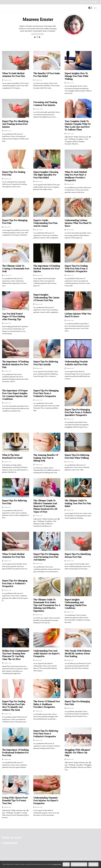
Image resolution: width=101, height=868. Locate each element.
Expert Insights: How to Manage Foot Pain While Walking (76, 76)
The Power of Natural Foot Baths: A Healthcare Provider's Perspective (47, 704)
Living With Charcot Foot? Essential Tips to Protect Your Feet (15, 801)
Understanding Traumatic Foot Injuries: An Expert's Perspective (46, 801)
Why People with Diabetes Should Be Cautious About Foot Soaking (78, 654)
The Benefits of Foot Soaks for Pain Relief (47, 75)
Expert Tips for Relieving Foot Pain (14, 502)
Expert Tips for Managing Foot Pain (15, 222)
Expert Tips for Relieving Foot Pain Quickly (46, 363)
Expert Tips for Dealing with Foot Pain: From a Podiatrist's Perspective (76, 269)
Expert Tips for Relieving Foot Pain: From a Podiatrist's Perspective (46, 734)
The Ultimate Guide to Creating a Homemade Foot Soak (16, 269)
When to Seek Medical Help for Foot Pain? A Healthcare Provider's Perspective (76, 176)
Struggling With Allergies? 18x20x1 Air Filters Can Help (77, 753)
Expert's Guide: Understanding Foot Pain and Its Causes (45, 223)
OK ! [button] (66, 864)
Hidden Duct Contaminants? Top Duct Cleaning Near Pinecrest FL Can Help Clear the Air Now (16, 655)
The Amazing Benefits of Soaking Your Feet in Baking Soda (46, 458)
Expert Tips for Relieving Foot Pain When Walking (77, 457)
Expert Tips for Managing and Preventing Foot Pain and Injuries (46, 557)
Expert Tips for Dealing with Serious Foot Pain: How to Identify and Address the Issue (14, 706)
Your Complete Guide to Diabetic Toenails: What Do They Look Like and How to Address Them (78, 126)
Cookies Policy (56, 864)
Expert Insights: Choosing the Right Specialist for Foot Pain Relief (46, 175)
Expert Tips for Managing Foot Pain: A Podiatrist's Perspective (15, 584)
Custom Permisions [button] (79, 864)
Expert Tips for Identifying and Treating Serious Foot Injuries (15, 124)
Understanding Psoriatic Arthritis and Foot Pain (76, 363)
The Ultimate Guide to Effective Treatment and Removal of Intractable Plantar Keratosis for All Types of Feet (45, 506)
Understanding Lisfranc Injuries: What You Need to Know (78, 223)
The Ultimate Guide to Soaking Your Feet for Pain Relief (78, 503)
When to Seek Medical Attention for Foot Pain (13, 75)
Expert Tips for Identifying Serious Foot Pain (78, 556)
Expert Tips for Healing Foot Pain (14, 174)
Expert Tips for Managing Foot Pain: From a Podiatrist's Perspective (46, 393)
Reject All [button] (93, 864)
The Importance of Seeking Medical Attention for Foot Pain (15, 365)
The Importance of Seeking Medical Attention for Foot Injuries (47, 269)
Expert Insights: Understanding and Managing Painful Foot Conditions (76, 604)
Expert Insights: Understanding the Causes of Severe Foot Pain (46, 298)
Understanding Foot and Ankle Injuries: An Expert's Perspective (46, 654)
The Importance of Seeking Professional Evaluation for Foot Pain (15, 753)
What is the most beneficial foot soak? (12, 457)
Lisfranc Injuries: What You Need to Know (78, 315)
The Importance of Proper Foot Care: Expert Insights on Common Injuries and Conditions (15, 395)
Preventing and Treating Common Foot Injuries (45, 104)
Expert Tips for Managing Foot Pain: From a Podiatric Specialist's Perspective (78, 413)
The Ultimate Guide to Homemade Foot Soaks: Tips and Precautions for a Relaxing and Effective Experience (47, 605)
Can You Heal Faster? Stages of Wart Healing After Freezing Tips (13, 317)
